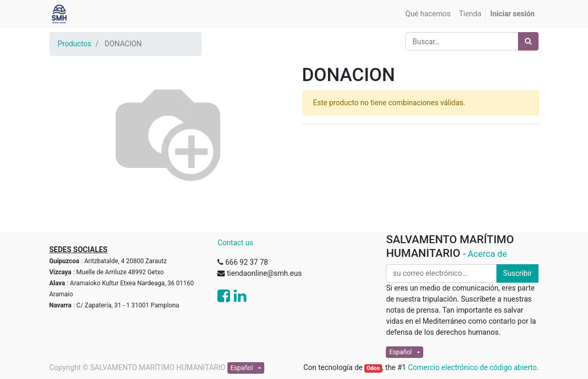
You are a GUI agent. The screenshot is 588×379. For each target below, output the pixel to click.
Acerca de (488, 254)
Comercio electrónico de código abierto (472, 367)
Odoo (373, 368)
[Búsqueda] (528, 41)
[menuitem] (428, 14)
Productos (75, 44)
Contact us (235, 243)
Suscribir (518, 273)
